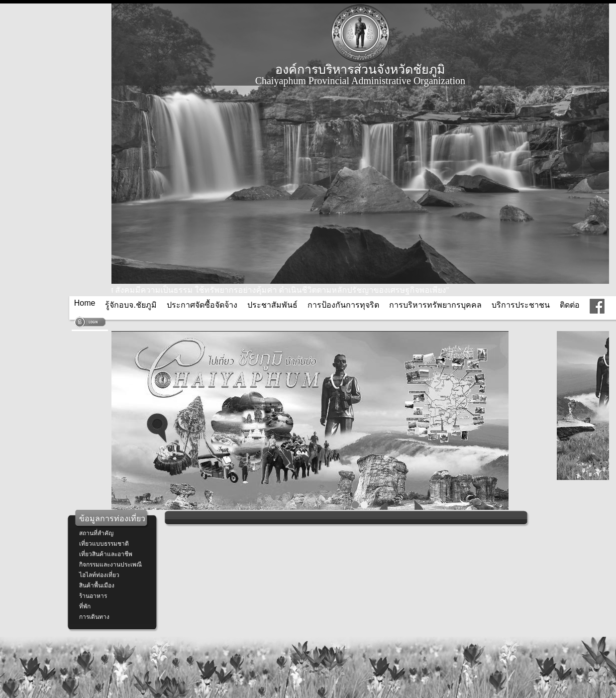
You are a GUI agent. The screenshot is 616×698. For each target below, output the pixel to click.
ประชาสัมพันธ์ (272, 305)
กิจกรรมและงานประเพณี (110, 565)
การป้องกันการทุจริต (343, 305)
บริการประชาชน (521, 305)
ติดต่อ (570, 305)
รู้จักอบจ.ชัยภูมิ (131, 305)
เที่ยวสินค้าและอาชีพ (106, 554)
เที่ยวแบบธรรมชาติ (104, 544)
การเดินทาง (94, 617)
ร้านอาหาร (93, 596)
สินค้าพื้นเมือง (97, 585)
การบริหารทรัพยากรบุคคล (435, 305)
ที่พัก (85, 606)
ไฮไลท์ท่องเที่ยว (99, 575)
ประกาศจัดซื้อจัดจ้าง (202, 305)
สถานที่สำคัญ (96, 533)
